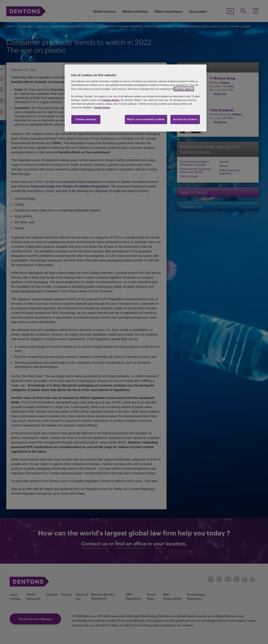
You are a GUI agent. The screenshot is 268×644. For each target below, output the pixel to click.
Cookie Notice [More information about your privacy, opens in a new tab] (102, 107)
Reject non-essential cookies (146, 119)
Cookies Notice (184, 89)
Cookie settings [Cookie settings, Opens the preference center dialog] (86, 119)
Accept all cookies (185, 119)
